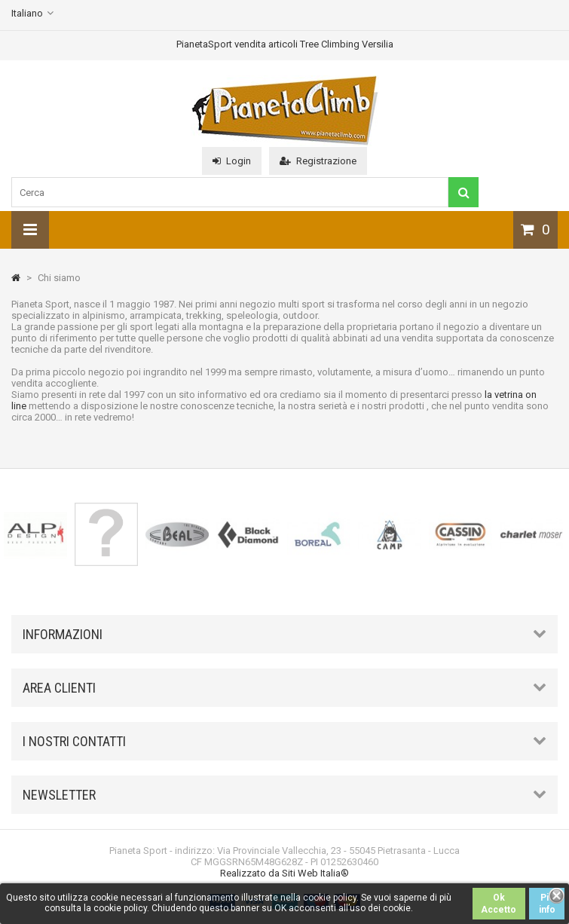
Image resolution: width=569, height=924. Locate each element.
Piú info (547, 904)
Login (232, 161)
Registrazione (318, 161)
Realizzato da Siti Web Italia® (284, 873)
